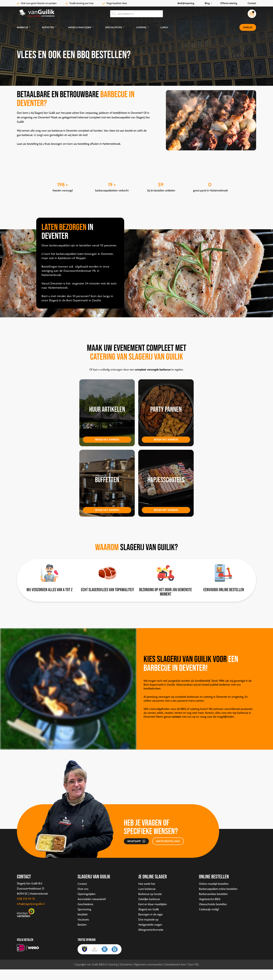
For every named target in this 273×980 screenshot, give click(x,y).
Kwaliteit (82, 914)
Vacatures (83, 920)
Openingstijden (87, 894)
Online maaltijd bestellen (214, 884)
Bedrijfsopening (186, 3)
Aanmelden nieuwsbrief (92, 899)
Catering (141, 27)
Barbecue (22, 27)
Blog (207, 3)
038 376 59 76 (26, 899)
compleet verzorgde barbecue (152, 370)
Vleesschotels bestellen (213, 904)
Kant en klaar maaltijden (153, 904)
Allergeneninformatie (151, 930)
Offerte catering (229, 3)
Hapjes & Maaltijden (80, 27)
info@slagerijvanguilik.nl (31, 904)
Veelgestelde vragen (150, 925)
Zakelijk (248, 27)
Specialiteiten (114, 27)
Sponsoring (84, 909)
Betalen (82, 925)
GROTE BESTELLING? (168, 841)
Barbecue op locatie (150, 894)
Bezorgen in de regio (150, 914)
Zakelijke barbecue (149, 899)
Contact (252, 3)
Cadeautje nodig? (209, 909)
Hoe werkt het (147, 884)
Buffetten (48, 27)
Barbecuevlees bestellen (213, 894)
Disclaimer (126, 964)
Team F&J (193, 964)
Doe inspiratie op (148, 920)
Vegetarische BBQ (210, 899)
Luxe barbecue (147, 889)
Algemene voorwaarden (149, 964)
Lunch (164, 27)
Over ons (83, 889)
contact (176, 717)
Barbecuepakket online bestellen (218, 889)
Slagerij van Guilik (149, 909)
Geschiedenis (85, 904)
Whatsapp (134, 841)
